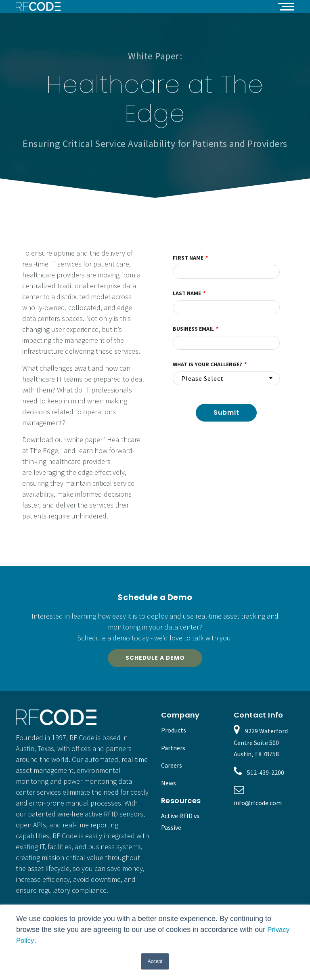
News (169, 785)
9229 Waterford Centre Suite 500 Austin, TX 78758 (261, 745)
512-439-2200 (266, 775)
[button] (286, 6)
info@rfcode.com (258, 805)
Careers (172, 768)
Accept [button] (155, 961)
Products (174, 732)
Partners (173, 750)
